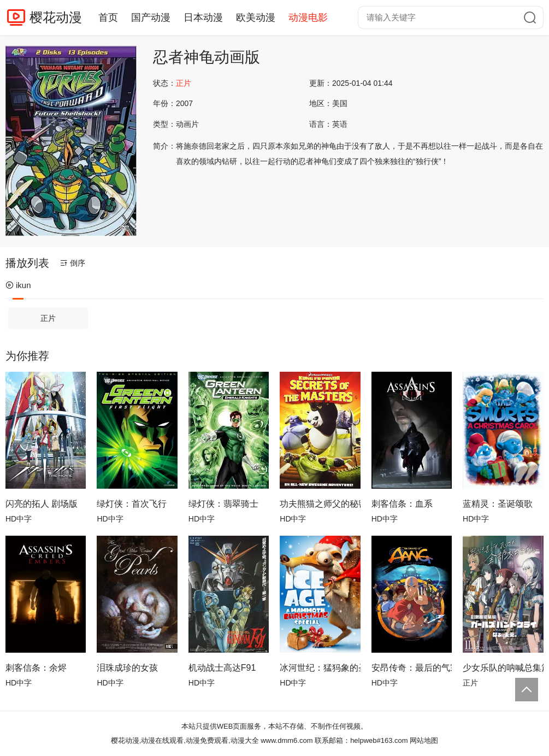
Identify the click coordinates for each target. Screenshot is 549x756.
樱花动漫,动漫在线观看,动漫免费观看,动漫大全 (185, 740)
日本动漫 (203, 17)
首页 (108, 17)
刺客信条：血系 (402, 504)
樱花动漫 (56, 17)
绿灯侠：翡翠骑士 (223, 504)
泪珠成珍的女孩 (127, 668)
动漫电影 (308, 17)
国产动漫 (151, 17)
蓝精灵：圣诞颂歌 (498, 504)
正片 (48, 318)
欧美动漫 (256, 17)
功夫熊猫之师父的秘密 (320, 504)
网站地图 (424, 740)
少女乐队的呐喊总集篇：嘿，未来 (503, 668)
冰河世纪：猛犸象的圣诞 (320, 668)
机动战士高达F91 (222, 668)
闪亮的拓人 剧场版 (42, 504)
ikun (18, 285)
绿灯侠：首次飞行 (132, 504)
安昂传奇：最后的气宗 (412, 668)
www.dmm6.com (287, 740)
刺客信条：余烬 (36, 668)
